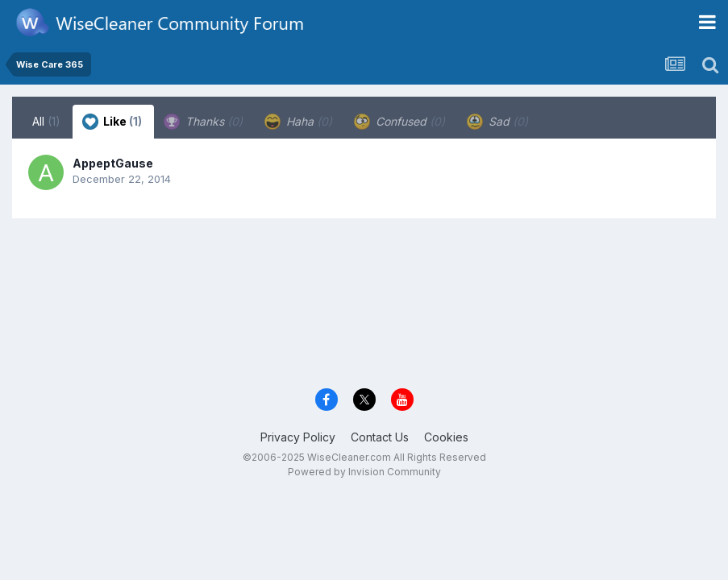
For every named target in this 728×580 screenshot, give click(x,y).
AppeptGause (113, 163)
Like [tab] (112, 122)
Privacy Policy (298, 437)
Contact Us (380, 437)
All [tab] (46, 121)
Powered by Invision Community (364, 472)
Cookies (446, 437)
